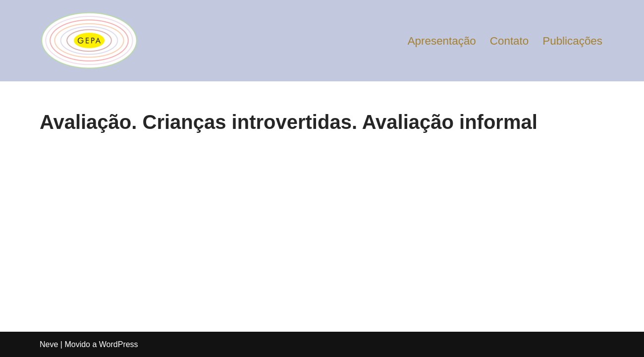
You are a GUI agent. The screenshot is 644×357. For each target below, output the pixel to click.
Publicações (572, 41)
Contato (509, 41)
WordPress (119, 344)
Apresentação (442, 41)
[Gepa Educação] (89, 41)
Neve (49, 344)
